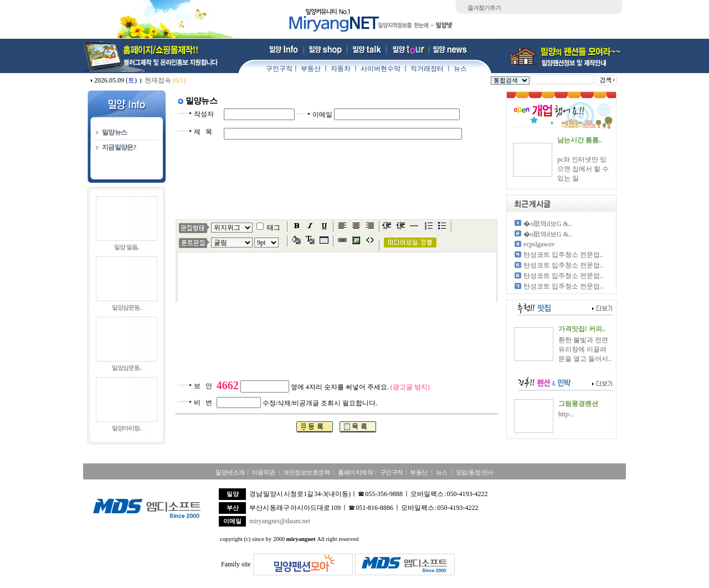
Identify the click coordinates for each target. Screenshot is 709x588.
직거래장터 (427, 69)
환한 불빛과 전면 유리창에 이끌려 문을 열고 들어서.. (585, 349)
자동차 (341, 69)
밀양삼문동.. (127, 307)
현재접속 (165, 80)
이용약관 (263, 472)
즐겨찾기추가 (484, 8)
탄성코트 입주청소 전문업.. (563, 255)
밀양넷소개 (230, 472)
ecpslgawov (539, 244)
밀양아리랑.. (127, 428)
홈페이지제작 (355, 472)
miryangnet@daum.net (280, 521)
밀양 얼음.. (127, 247)
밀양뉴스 (114, 132)
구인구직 (279, 69)
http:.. (566, 414)
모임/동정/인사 (475, 472)
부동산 (311, 69)
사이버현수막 (381, 69)
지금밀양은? (119, 147)
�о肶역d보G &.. (548, 224)
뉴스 (460, 69)
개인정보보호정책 (306, 472)
